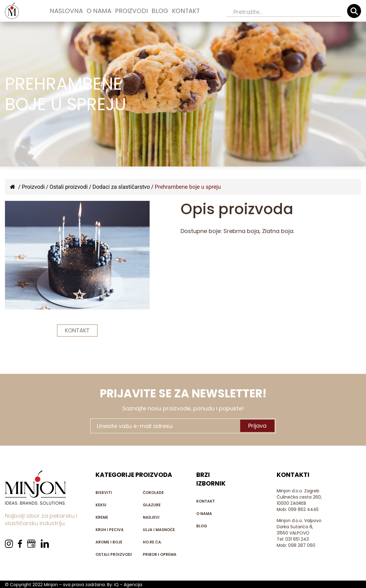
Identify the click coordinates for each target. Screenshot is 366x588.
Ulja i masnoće (159, 530)
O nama (99, 11)
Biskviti (104, 493)
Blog (160, 11)
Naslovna (66, 11)
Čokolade (153, 493)
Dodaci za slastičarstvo (121, 187)
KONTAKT (77, 330)
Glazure (152, 505)
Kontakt (186, 11)
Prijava (257, 426)
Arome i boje (109, 542)
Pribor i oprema (160, 554)
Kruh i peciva (110, 530)
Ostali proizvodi (69, 187)
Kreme (102, 517)
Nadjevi (151, 517)
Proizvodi (131, 11)
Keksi (101, 505)
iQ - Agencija (128, 585)
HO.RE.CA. (152, 542)
